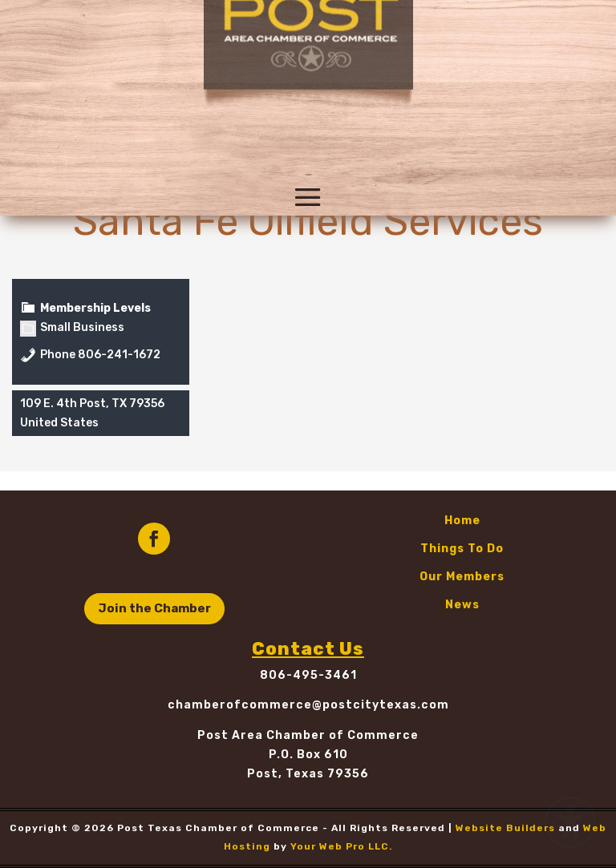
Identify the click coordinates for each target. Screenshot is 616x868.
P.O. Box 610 (308, 755)
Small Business (72, 327)
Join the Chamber (154, 608)
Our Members (462, 577)
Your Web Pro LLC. (342, 846)
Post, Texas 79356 (308, 774)
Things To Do (462, 549)
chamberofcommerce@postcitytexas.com (308, 705)
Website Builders (505, 828)
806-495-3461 (308, 675)
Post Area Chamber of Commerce (308, 735)
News (462, 605)
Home (462, 521)
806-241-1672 (119, 355)
